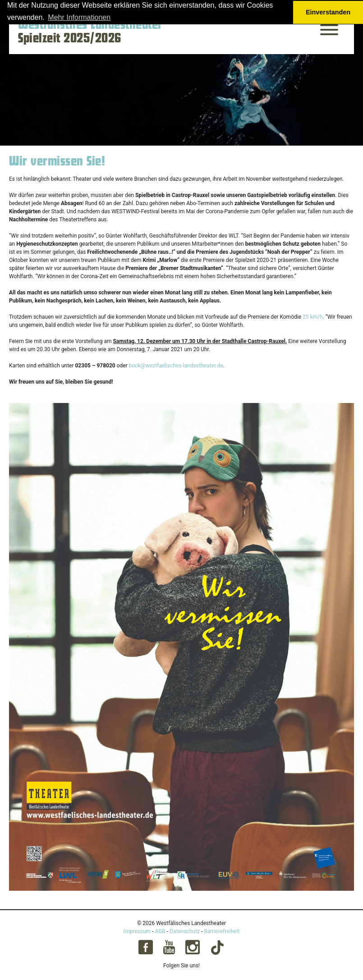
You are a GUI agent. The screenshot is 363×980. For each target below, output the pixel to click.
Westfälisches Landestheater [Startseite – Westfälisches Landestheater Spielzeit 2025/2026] (90, 25)
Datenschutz (185, 931)
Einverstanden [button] (328, 12)
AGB (160, 931)
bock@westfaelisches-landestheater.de (176, 366)
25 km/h (313, 317)
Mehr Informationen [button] (79, 17)
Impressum (137, 931)
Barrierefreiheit (222, 931)
